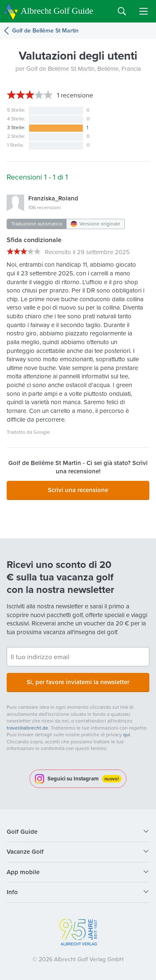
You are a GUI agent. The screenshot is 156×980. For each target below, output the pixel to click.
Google (42, 432)
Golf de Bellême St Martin (45, 31)
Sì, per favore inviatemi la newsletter (78, 682)
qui (127, 735)
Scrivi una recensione (78, 490)
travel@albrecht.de (27, 728)
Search (122, 11)
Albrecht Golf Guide (57, 11)
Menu (144, 11)
